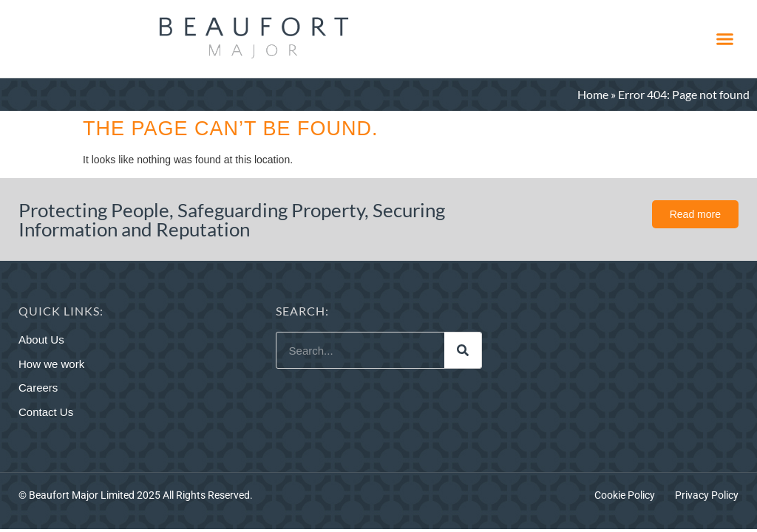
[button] (724, 39)
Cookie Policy (625, 495)
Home (593, 94)
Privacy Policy (707, 495)
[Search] (463, 350)
